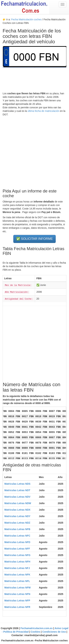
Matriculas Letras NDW (18, 503)
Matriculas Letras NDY (17, 516)
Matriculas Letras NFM (17, 588)
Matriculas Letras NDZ (17, 523)
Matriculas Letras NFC (17, 536)
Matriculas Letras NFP (17, 601)
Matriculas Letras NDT (17, 490)
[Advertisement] (34, 151)
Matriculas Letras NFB (17, 529)
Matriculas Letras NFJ (17, 568)
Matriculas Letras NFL (17, 581)
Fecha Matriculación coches (26, 19)
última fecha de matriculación (43, 111)
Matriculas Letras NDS (17, 484)
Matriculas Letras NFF (17, 549)
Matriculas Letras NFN (17, 594)
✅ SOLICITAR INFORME (35, 239)
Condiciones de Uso (54, 632)
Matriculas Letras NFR (17, 607)
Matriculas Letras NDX (17, 510)
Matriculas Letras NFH (17, 562)
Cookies (36, 632)
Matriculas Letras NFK (17, 575)
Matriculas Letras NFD (17, 542)
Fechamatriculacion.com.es (37, 628)
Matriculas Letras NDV (17, 497)
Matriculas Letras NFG (17, 555)
